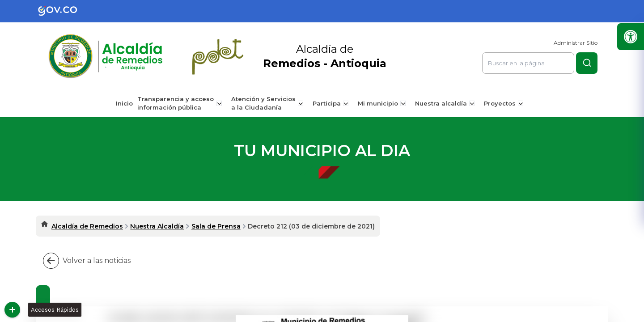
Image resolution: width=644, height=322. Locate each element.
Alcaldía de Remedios (87, 226)
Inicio (127, 103)
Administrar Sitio (576, 43)
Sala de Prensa (216, 226)
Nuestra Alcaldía (157, 226)
